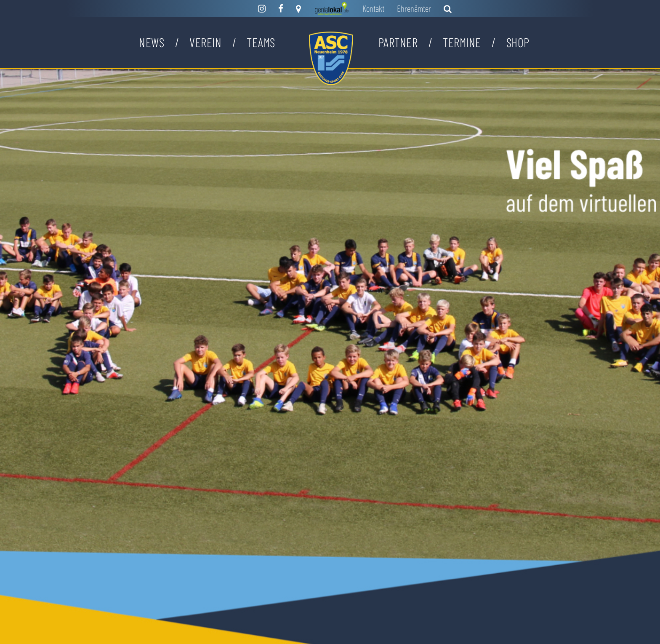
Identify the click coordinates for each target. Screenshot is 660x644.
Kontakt (373, 8)
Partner (398, 42)
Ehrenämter (414, 8)
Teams (261, 42)
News (152, 42)
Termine (462, 42)
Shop (518, 42)
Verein (205, 42)
